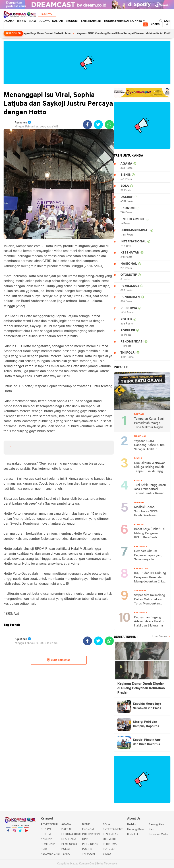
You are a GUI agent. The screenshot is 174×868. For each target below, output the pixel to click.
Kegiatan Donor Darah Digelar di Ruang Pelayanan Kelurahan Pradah (141, 688)
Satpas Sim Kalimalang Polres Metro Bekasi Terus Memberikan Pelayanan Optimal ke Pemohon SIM (150, 600)
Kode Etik (133, 834)
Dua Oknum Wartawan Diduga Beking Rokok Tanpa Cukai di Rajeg (150, 467)
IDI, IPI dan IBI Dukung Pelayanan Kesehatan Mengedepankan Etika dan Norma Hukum (150, 578)
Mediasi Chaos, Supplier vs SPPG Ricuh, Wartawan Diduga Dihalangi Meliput (146, 512)
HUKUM (46, 834)
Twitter (20, 833)
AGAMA (9, 21)
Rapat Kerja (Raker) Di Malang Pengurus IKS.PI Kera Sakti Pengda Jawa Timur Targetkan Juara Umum (150, 534)
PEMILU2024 (130, 286)
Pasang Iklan (156, 825)
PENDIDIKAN (130, 297)
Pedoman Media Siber (160, 834)
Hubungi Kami (136, 830)
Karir (152, 830)
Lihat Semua (160, 637)
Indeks (151, 25)
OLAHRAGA (69, 839)
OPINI (86, 839)
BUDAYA (44, 21)
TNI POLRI (128, 353)
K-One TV (47, 14)
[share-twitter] (98, 125)
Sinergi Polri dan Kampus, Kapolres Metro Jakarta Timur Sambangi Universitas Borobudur (149, 725)
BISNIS (22, 21)
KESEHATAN (130, 253)
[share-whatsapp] (109, 125)
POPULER (128, 331)
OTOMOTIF (129, 275)
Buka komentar (58, 660)
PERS (44, 849)
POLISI (65, 849)
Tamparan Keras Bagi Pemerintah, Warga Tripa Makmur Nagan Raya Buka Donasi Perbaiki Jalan (149, 423)
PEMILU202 (48, 844)
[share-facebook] (87, 125)
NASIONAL (129, 264)
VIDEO (107, 854)
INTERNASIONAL (133, 242)
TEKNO (66, 854)
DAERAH (58, 21)
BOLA (32, 21)
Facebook (8, 833)
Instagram (14, 833)
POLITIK (126, 319)
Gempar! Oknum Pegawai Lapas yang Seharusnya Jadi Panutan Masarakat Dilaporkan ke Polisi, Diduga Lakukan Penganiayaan (148, 556)
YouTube (26, 833)
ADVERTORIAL (50, 825)
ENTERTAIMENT (91, 21)
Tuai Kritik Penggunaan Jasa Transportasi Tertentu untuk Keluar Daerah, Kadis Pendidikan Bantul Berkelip (150, 490)
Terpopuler (13, 33)
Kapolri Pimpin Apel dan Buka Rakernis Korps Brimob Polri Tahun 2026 (147, 743)
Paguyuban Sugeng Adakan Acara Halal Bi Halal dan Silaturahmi (149, 622)
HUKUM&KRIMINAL (117, 21)
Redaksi (132, 825)
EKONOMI (72, 21)
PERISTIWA (129, 308)
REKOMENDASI (132, 342)
